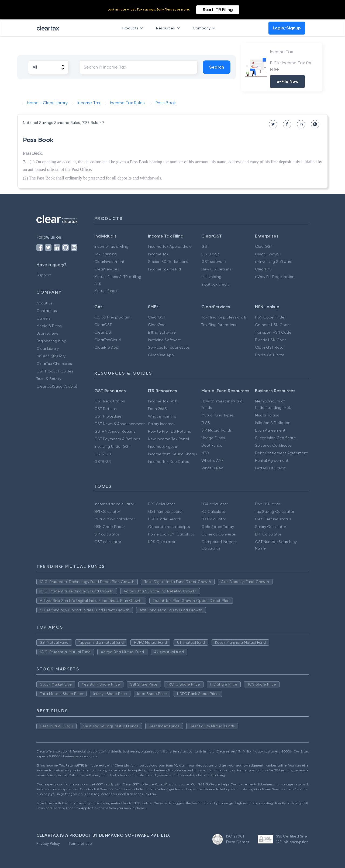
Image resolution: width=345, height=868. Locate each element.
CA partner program (112, 317)
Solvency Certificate (273, 445)
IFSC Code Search (165, 519)
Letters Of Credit (270, 468)
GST (205, 246)
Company (205, 28)
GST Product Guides (55, 371)
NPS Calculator (162, 542)
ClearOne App (161, 355)
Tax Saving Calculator (275, 511)
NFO (205, 453)
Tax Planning (106, 254)
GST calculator (108, 542)
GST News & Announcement (120, 424)
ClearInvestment (109, 262)
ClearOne (157, 325)
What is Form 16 (162, 416)
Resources (169, 28)
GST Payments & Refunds (117, 439)
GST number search (166, 511)
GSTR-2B (103, 454)
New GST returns (216, 269)
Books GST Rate (270, 355)
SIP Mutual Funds (217, 430)
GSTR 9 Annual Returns (115, 431)
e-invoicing (211, 277)
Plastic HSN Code (271, 340)
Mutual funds (106, 291)
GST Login (211, 254)
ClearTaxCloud (108, 340)
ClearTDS (263, 269)
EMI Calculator (107, 511)
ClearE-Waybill (268, 254)
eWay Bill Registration (275, 277)
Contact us (47, 311)
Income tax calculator (114, 504)
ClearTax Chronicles (54, 364)
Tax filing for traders (219, 325)
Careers (44, 318)
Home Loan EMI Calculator (172, 534)
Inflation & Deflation (273, 423)
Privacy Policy (48, 843)
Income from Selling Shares (172, 454)
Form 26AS (157, 409)
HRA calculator (215, 504)
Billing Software (162, 332)
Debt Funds (212, 445)
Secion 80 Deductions (168, 262)
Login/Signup (287, 28)
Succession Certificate (275, 438)
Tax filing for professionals (224, 317)
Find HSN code (268, 504)
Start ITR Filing (218, 10)
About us (44, 303)
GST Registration (110, 401)
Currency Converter (219, 534)
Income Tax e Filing (111, 246)
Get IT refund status (273, 519)
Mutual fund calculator (114, 519)
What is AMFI (213, 460)
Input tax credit (215, 284)
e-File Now (287, 81)
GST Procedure (108, 416)
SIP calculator (107, 534)
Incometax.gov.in (163, 446)
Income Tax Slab (163, 401)
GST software (214, 262)
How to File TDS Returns (169, 431)
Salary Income (161, 424)
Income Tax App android (170, 246)
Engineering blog (51, 341)
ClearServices (107, 269)
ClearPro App (106, 347)
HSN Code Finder (270, 317)
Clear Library (48, 348)
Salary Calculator (270, 527)
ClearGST (264, 246)
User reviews (48, 333)
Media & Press (49, 326)
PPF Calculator (161, 504)
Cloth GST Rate (269, 347)
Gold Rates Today (218, 527)
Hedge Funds (213, 438)
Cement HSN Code (272, 325)
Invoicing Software (165, 340)
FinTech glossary (51, 356)
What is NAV (212, 468)
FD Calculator (214, 519)
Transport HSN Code (273, 332)
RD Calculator (214, 511)
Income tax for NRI (164, 269)
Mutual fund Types (218, 415)
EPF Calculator (268, 534)
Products (134, 28)
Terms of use (80, 843)
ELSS (206, 423)
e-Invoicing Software (274, 262)
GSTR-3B (103, 462)
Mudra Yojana (267, 415)
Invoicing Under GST (112, 446)
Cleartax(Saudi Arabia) (57, 386)
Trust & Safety (49, 379)
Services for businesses (169, 347)
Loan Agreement (270, 430)
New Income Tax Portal (168, 439)
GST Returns (106, 409)
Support (44, 275)
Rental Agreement (272, 460)
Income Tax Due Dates (168, 462)
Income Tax (158, 254)
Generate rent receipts (169, 527)
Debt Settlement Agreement (281, 453)
